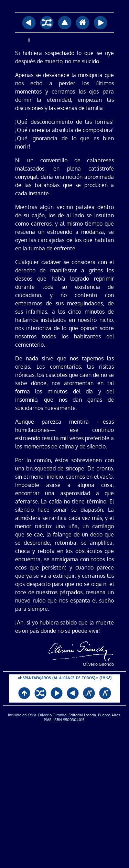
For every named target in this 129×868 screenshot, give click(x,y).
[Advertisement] (64, 797)
